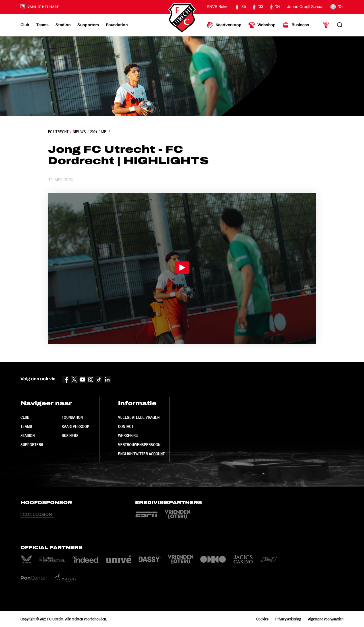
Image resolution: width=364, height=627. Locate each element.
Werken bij (128, 436)
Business (70, 436)
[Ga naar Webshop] (262, 25)
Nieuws (79, 132)
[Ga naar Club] (25, 25)
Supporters (32, 445)
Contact (126, 426)
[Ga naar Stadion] (63, 25)
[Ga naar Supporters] (88, 25)
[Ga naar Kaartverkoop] (224, 25)
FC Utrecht (58, 132)
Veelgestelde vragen (139, 417)
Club (25, 417)
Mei (104, 132)
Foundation (72, 417)
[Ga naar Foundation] (117, 25)
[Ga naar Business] (296, 25)
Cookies (262, 619)
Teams (26, 426)
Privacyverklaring (288, 619)
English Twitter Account (141, 454)
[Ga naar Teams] (42, 25)
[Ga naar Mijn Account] (326, 25)
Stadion (28, 436)
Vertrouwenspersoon (139, 445)
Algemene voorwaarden (326, 619)
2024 (94, 132)
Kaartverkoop (76, 426)
